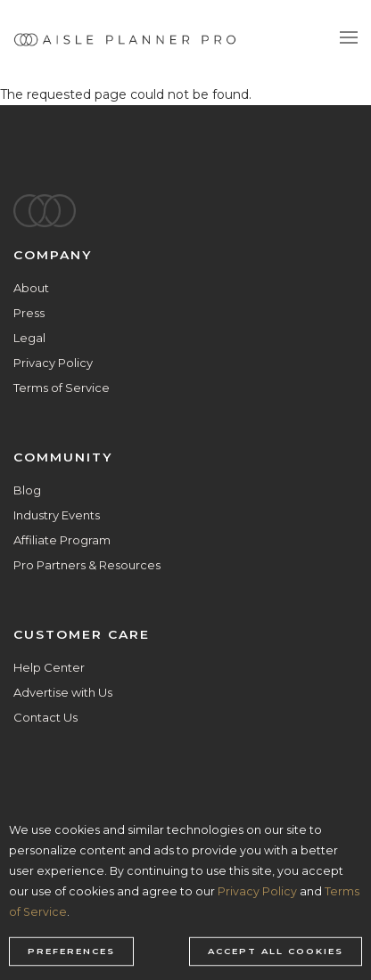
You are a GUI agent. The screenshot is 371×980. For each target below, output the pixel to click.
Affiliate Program (62, 540)
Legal (29, 338)
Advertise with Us (63, 692)
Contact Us (45, 717)
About (31, 288)
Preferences (71, 951)
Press (29, 313)
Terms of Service (62, 388)
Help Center (49, 667)
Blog (27, 490)
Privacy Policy (53, 363)
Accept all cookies (276, 951)
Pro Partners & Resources (87, 565)
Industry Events (57, 515)
